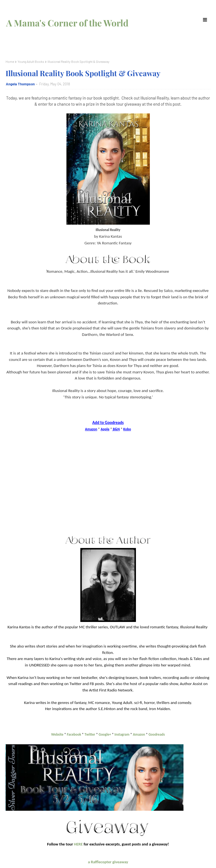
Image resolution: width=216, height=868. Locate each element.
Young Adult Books (31, 61)
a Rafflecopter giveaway (108, 862)
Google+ (105, 734)
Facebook (74, 734)
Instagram (122, 734)
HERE (78, 844)
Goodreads (157, 734)
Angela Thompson (20, 84)
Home (10, 61)
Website (57, 734)
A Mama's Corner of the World (67, 23)
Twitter (90, 734)
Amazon (139, 734)
